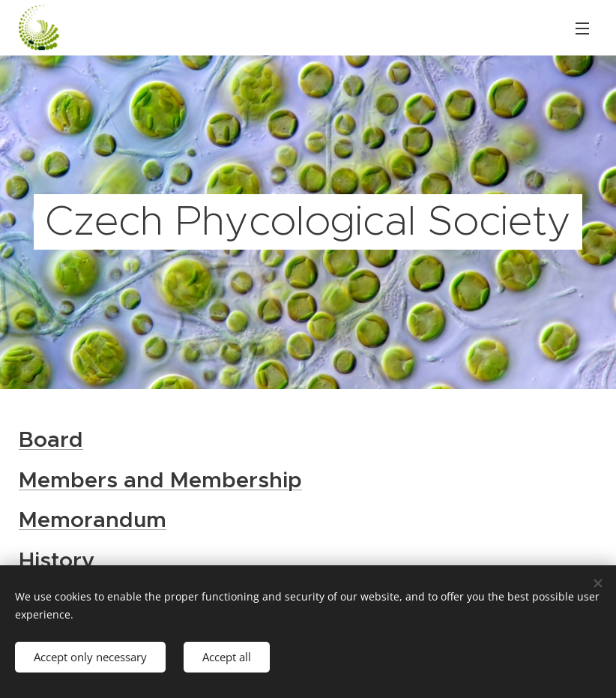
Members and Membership (160, 479)
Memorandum (93, 520)
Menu (582, 28)
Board (51, 439)
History (57, 560)
